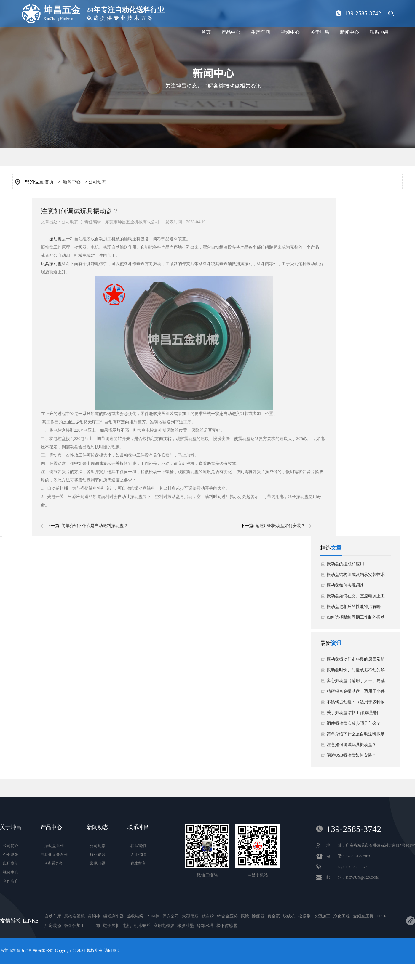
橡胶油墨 (186, 926)
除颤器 (258, 916)
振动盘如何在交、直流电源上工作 (356, 598)
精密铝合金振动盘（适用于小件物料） (356, 693)
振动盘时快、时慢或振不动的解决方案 (356, 672)
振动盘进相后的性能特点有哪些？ (354, 608)
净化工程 (341, 916)
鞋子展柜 (111, 926)
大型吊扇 (190, 916)
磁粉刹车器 (114, 916)
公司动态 (97, 182)
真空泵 (274, 916)
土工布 (94, 926)
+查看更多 (54, 863)
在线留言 (138, 863)
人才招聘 (138, 855)
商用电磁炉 (164, 926)
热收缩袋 (135, 916)
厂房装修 (53, 926)
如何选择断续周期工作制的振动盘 (356, 619)
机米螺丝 (142, 926)
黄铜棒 (94, 916)
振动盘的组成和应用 (345, 564)
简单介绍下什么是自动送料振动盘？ (95, 526)
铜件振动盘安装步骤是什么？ (354, 723)
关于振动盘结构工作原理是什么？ (354, 714)
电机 (127, 926)
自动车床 (53, 916)
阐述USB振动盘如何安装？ (280, 526)
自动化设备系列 (54, 855)
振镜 (245, 916)
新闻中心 (349, 32)
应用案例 (11, 863)
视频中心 (290, 32)
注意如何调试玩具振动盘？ (352, 745)
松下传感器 (227, 926)
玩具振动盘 (51, 264)
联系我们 (138, 846)
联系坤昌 (379, 32)
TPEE (381, 916)
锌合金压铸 (227, 916)
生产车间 (261, 32)
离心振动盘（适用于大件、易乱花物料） (356, 682)
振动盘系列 (54, 846)
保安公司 (171, 916)
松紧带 (304, 916)
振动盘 (55, 239)
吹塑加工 (322, 916)
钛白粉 (208, 916)
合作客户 (11, 881)
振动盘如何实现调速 (345, 585)
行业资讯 (98, 855)
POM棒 (153, 916)
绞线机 (289, 916)
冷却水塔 (205, 926)
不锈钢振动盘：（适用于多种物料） (356, 704)
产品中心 (231, 32)
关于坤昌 (320, 32)
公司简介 (11, 846)
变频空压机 (363, 916)
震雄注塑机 (74, 916)
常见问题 (98, 863)
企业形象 (11, 855)
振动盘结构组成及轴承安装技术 (356, 575)
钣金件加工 (74, 926)
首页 (206, 32)
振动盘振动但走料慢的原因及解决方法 (356, 661)
